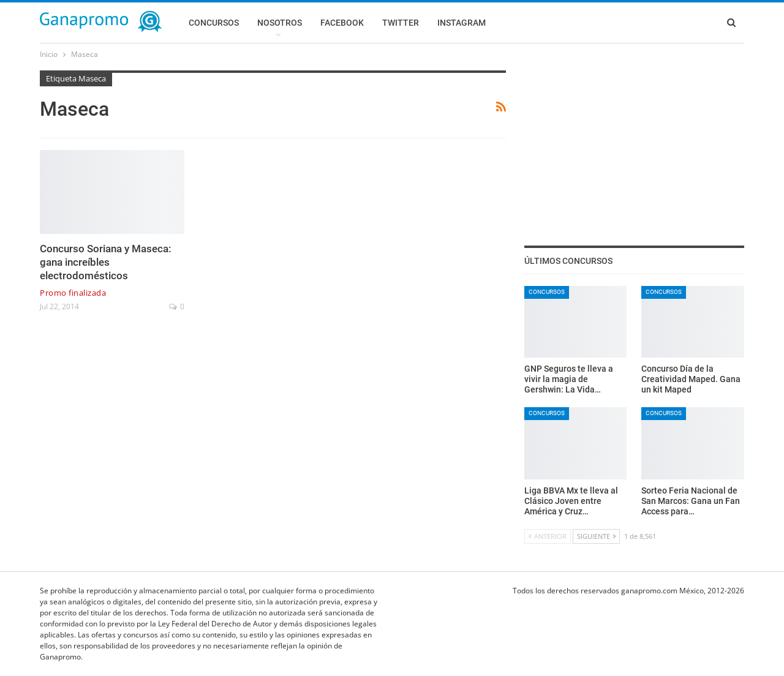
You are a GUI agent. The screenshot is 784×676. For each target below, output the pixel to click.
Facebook (342, 23)
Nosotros (280, 23)
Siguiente (596, 536)
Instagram (462, 23)
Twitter (401, 23)
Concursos (214, 23)
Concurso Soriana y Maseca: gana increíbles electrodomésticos (106, 262)
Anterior (548, 536)
